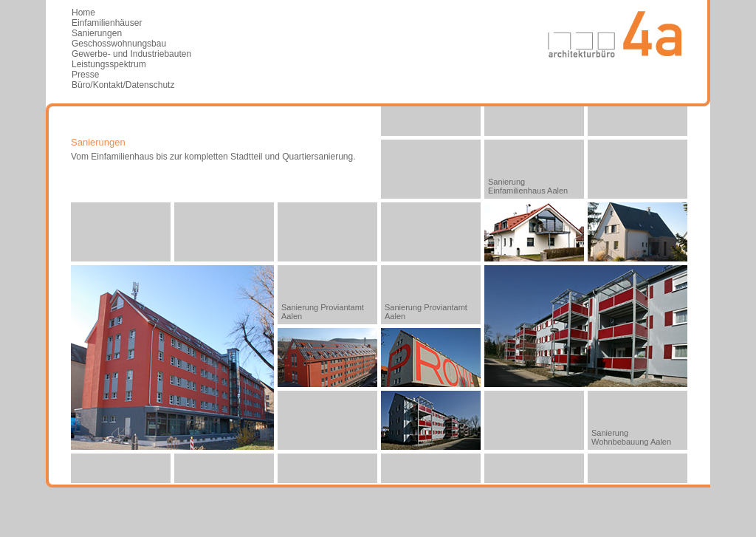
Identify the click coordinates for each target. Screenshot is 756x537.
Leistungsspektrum (109, 64)
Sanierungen (97, 33)
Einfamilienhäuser (107, 23)
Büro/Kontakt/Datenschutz (123, 85)
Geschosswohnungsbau (119, 44)
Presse (85, 75)
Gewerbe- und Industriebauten (131, 54)
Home (83, 13)
